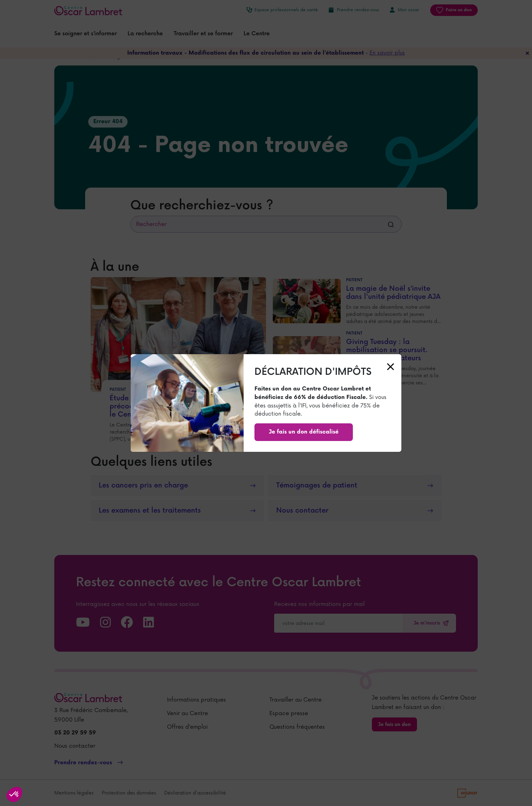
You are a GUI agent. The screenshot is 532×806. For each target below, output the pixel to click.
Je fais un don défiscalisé (304, 432)
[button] (14, 794)
